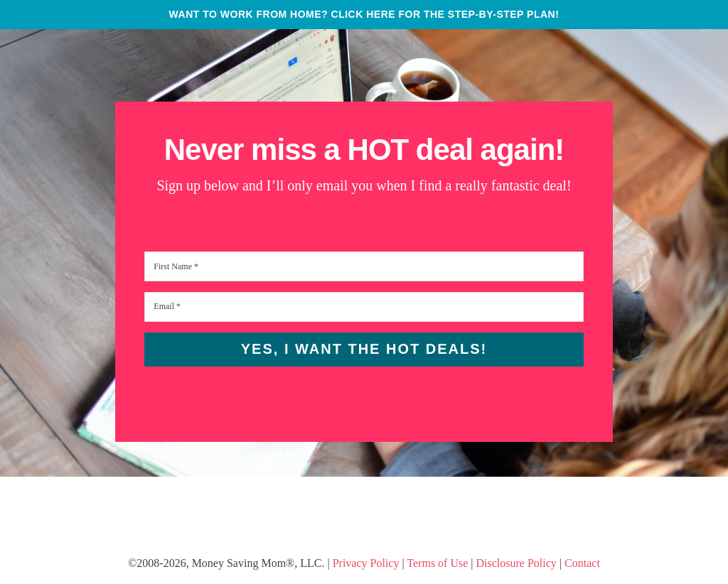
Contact (582, 563)
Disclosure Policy (516, 563)
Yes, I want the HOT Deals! (364, 349)
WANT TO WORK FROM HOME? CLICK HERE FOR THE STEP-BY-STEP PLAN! (364, 14)
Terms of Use (437, 563)
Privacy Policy (366, 563)
